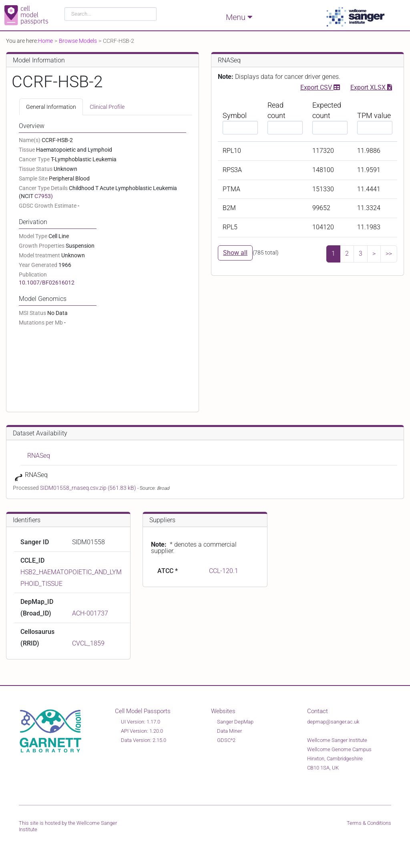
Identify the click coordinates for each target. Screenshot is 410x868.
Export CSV (320, 87)
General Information (51, 107)
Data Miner (229, 731)
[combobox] (111, 14)
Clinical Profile (107, 107)
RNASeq (39, 456)
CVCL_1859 (88, 643)
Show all (235, 253)
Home (45, 41)
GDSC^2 (226, 740)
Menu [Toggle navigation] (239, 17)
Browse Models (78, 41)
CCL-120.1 (224, 571)
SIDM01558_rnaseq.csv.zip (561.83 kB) (89, 488)
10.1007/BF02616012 (47, 283)
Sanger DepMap (235, 722)
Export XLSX (371, 87)
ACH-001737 (90, 613)
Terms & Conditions (369, 823)
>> (389, 254)
